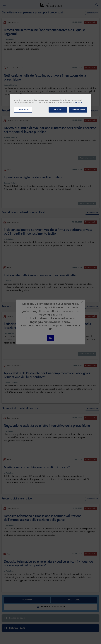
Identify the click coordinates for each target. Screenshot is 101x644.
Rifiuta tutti (58, 110)
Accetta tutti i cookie (78, 110)
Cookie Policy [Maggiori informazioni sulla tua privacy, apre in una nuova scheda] (77, 102)
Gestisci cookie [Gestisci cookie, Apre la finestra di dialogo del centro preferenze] (23, 110)
